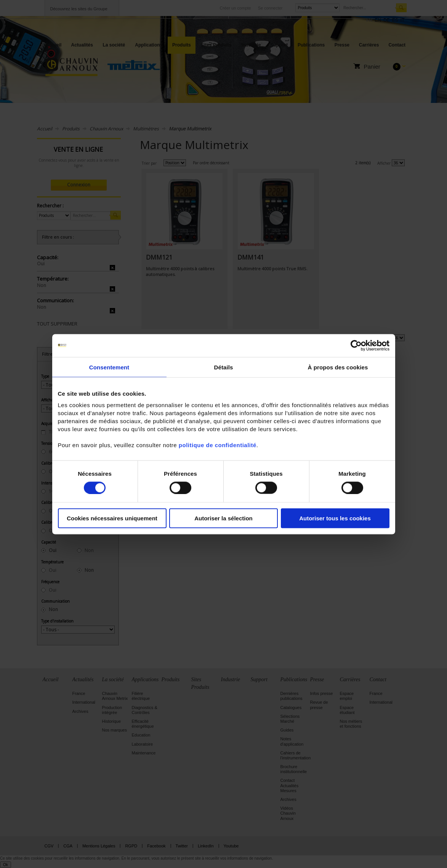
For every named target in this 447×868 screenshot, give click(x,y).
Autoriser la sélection (223, 518)
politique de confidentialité (218, 445)
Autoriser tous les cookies (335, 518)
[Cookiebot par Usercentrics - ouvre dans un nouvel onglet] (356, 345)
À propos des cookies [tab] (338, 367)
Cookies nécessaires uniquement (112, 518)
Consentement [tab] (109, 367)
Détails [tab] (224, 367)
